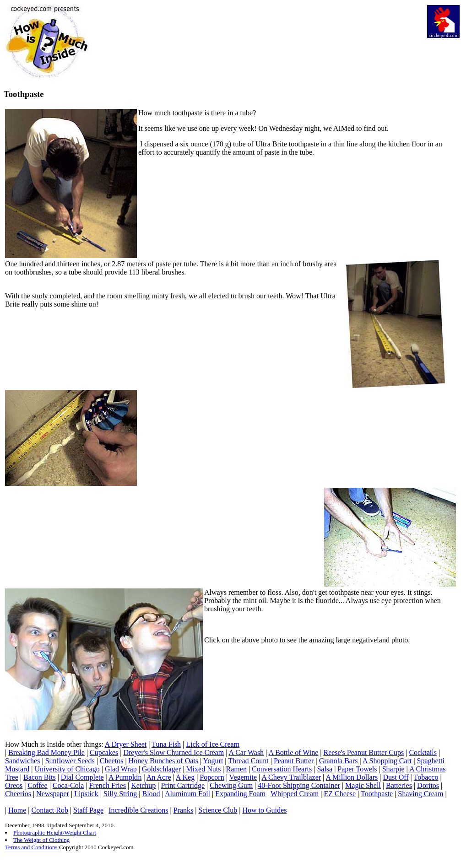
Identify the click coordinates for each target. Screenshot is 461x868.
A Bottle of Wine (293, 752)
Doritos (428, 785)
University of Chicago (67, 769)
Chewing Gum (231, 785)
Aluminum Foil (187, 794)
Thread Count (248, 761)
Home (17, 810)
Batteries (399, 785)
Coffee (37, 785)
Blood (151, 794)
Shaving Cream (420, 794)
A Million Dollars (352, 777)
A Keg (185, 777)
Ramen (236, 769)
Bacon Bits (40, 777)
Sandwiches (22, 761)
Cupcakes (104, 752)
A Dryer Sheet (126, 744)
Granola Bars (339, 761)
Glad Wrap (121, 769)
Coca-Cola (68, 785)
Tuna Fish (166, 744)
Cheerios (18, 794)
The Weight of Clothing (41, 840)
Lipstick (86, 794)
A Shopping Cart (387, 761)
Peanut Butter (294, 761)
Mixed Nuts (203, 769)
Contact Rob (50, 810)
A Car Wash (246, 752)
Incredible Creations (138, 810)
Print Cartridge (183, 785)
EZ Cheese (340, 794)
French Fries (108, 785)
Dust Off (396, 777)
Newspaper (53, 794)
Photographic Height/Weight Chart (55, 833)
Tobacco (426, 777)
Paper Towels (357, 769)
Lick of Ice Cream (213, 744)
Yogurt (213, 761)
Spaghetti (431, 761)
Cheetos (112, 761)
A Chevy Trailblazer (291, 777)
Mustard (17, 769)
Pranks (184, 810)
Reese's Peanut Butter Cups (363, 752)
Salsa (325, 769)
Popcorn (212, 777)
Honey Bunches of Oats (163, 761)
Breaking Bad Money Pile (46, 752)
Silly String (120, 794)
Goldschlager (161, 769)
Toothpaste (377, 794)
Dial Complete (82, 777)
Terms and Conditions (32, 847)
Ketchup (143, 785)
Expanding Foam (240, 794)
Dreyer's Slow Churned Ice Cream (174, 752)
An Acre (159, 777)
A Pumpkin (125, 777)
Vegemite (243, 777)
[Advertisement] (257, 26)
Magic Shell (363, 785)
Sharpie (393, 769)
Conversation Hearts (282, 769)
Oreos (14, 785)
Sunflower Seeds (70, 761)
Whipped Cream (295, 794)
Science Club (218, 810)
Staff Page (88, 810)
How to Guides (265, 810)
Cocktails (423, 752)
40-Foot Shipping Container (299, 785)
